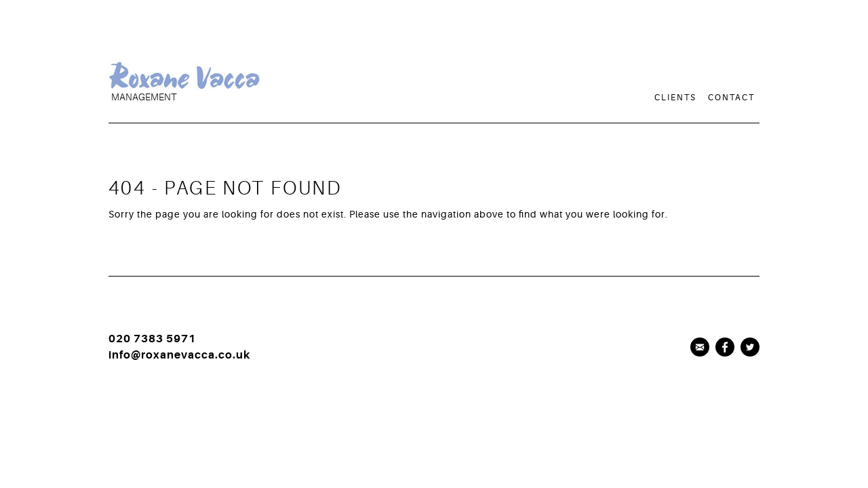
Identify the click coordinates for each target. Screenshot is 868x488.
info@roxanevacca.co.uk (179, 355)
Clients (675, 98)
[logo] (268, 93)
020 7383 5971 (152, 339)
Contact (731, 98)
